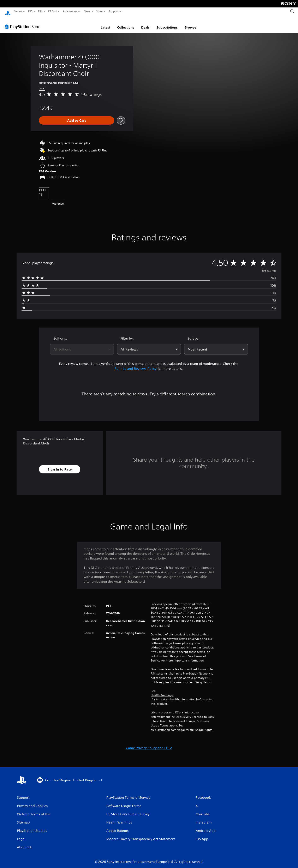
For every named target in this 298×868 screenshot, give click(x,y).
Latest (106, 23)
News (87, 11)
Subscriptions (167, 23)
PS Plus (53, 11)
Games (18, 11)
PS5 (30, 11)
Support (114, 11)
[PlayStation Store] (24, 23)
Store (100, 11)
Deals (145, 23)
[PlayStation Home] (8, 11)
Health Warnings (162, 691)
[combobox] (82, 345)
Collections (126, 23)
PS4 (40, 11)
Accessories (70, 11)
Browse (190, 23)
